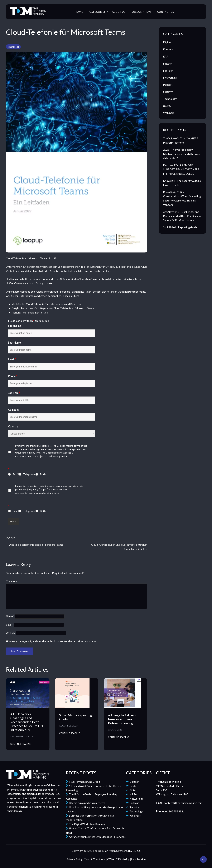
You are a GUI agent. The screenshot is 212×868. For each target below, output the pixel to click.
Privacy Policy (75, 859)
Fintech (168, 64)
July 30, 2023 (115, 730)
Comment (12, 581)
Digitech (168, 42)
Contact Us (166, 12)
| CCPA (110, 859)
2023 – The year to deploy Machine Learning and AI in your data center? (182, 154)
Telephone (29, 474)
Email (12, 359)
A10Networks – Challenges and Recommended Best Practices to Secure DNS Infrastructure (27, 722)
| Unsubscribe (138, 859)
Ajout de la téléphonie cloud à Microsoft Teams (36, 545)
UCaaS (167, 106)
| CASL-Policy (122, 859)
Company (15, 410)
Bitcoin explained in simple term (85, 803)
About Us (119, 12)
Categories (98, 12)
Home (79, 12)
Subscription (141, 12)
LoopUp (10, 538)
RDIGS (136, 851)
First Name (15, 326)
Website (11, 633)
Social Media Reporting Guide (180, 227)
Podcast (168, 85)
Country (14, 426)
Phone (13, 376)
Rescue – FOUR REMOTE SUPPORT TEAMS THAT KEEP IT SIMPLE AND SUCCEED (181, 170)
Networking (170, 78)
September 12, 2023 (22, 736)
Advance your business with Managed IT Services (96, 837)
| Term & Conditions (94, 859)
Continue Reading (21, 744)
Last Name (15, 343)
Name (10, 616)
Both (43, 474)
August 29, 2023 (68, 726)
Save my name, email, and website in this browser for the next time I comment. (52, 641)
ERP (166, 56)
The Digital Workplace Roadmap (86, 824)
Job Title (14, 393)
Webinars (169, 113)
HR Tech (168, 71)
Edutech (13, 47)
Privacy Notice (60, 456)
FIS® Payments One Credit (83, 782)
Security (168, 92)
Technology (170, 99)
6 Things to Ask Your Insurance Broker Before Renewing (123, 719)
